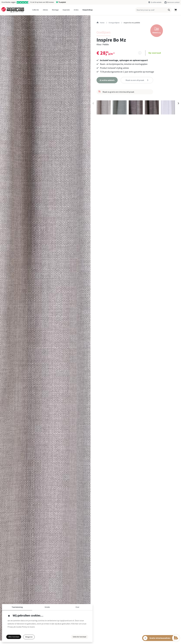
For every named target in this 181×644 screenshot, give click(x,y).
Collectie (36, 10)
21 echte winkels (156, 2)
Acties (76, 10)
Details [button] (47, 607)
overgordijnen (114, 23)
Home (100, 23)
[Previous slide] (93, 103)
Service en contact (173, 2)
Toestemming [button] (17, 607)
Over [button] (77, 607)
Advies (45, 10)
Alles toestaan (14, 637)
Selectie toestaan (80, 637)
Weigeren (29, 637)
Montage (55, 10)
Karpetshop (88, 10)
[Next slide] (178, 103)
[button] (169, 10)
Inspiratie (66, 10)
